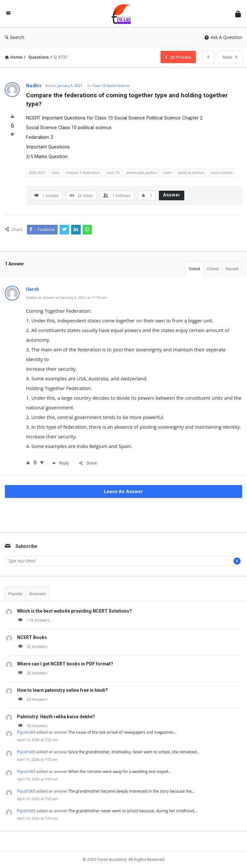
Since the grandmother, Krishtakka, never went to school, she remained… (134, 752)
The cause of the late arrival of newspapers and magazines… (122, 732)
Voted (194, 269)
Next (230, 57)
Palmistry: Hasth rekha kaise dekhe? (56, 717)
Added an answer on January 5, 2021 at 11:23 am (66, 297)
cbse (56, 172)
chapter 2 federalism (83, 172)
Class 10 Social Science (111, 86)
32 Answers (32, 647)
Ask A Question (223, 37)
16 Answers (32, 726)
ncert (168, 172)
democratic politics (141, 172)
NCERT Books (32, 637)
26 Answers (32, 673)
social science (222, 172)
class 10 (113, 172)
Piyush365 (26, 732)
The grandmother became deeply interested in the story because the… (131, 791)
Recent (232, 269)
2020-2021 (37, 172)
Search (14, 37)
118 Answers (33, 620)
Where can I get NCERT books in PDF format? (65, 664)
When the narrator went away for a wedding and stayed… (120, 772)
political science (191, 172)
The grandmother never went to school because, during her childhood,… (133, 811)
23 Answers (32, 699)
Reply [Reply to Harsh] (61, 463)
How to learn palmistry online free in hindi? (62, 690)
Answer (172, 195)
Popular (15, 594)
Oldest (213, 269)
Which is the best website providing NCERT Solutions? (74, 611)
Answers (37, 594)
